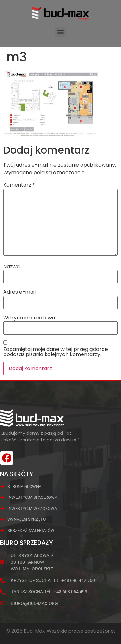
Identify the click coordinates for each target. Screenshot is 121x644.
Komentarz (19, 185)
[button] (61, 32)
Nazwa (11, 267)
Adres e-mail (19, 292)
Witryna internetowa (29, 318)
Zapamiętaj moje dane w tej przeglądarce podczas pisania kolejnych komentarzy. (56, 352)
